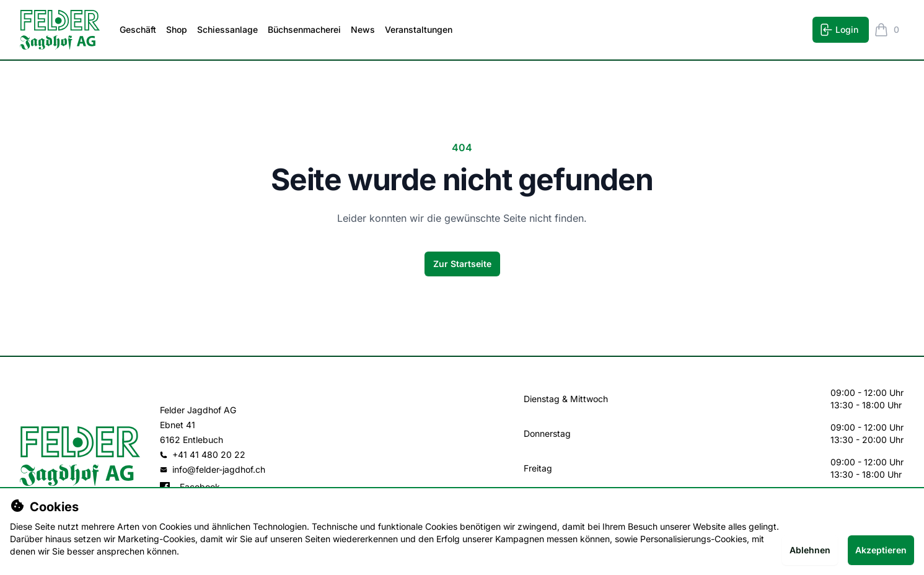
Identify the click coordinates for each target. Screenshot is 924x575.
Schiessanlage (227, 29)
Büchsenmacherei (304, 29)
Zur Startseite (462, 264)
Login (838, 30)
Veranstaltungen (419, 29)
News (363, 29)
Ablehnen (810, 550)
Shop (177, 29)
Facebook (190, 487)
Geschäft (138, 29)
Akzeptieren (881, 550)
